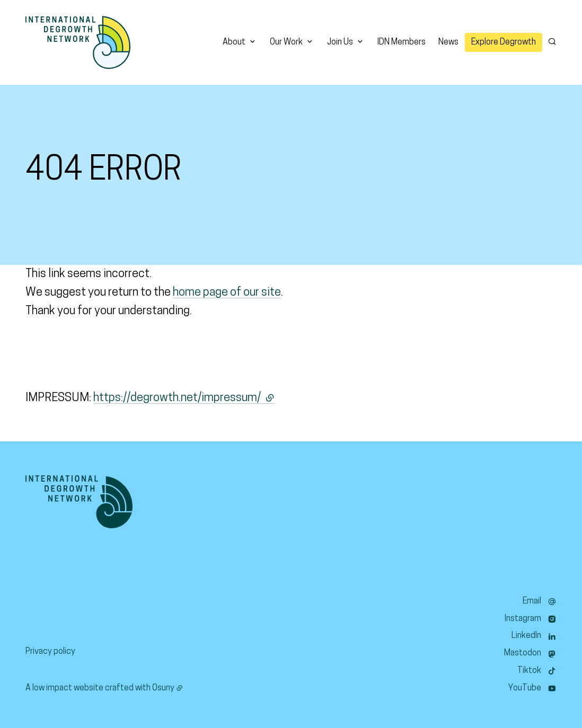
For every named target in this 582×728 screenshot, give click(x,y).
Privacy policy (50, 652)
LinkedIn (526, 636)
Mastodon (523, 653)
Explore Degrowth (504, 42)
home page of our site (227, 293)
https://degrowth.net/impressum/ (184, 398)
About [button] (234, 42)
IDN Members (402, 42)
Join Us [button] (340, 42)
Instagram (523, 619)
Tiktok (529, 671)
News (448, 42)
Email (532, 601)
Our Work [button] (286, 42)
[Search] (552, 41)
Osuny (163, 688)
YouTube (525, 688)
